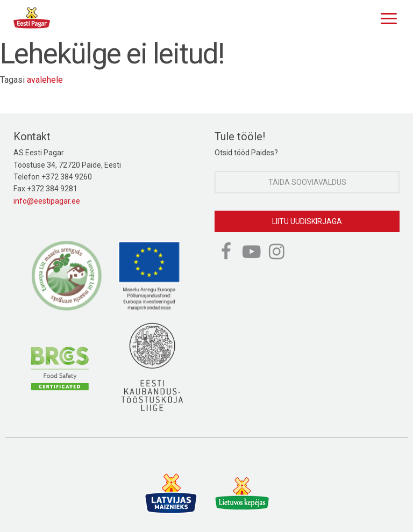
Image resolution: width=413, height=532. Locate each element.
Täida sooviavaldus (307, 182)
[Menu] (386, 17)
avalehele (45, 80)
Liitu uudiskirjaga (307, 221)
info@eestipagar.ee (47, 201)
